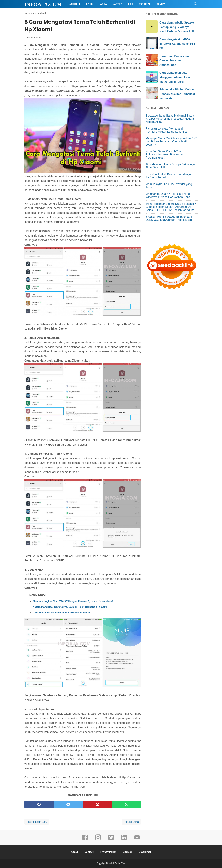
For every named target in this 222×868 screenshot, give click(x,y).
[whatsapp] (127, 805)
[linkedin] (124, 840)
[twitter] (68, 805)
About (74, 852)
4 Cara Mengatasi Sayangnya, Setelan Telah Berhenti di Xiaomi (70, 607)
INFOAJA (36, 37)
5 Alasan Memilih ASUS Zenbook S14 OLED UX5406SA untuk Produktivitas (169, 218)
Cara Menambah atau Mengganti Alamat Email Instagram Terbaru (175, 77)
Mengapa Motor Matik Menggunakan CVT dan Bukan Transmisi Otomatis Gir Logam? (171, 142)
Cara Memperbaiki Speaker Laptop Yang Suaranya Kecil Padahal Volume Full (177, 27)
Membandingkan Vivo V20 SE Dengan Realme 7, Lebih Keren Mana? (73, 601)
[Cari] (196, 5)
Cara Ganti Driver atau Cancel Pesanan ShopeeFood (174, 61)
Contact (89, 852)
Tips (131, 4)
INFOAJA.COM (43, 4)
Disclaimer (145, 852)
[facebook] (39, 805)
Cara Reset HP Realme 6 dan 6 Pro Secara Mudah (62, 613)
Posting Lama (131, 822)
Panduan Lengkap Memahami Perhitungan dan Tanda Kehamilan (167, 130)
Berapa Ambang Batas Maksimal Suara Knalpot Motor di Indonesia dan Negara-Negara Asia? (170, 119)
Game (89, 4)
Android (75, 4)
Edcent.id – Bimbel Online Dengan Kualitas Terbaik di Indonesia (177, 94)
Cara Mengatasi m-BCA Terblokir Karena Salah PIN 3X (177, 44)
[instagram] (98, 840)
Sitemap (128, 852)
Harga (103, 4)
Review (161, 4)
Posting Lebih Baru (37, 822)
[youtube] (137, 840)
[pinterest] (98, 805)
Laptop (117, 4)
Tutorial (145, 4)
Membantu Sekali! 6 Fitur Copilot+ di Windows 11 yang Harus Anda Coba (168, 195)
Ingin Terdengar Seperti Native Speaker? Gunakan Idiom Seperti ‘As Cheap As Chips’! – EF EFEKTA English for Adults (171, 207)
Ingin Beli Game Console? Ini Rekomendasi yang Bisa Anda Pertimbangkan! (164, 154)
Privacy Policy (108, 852)
